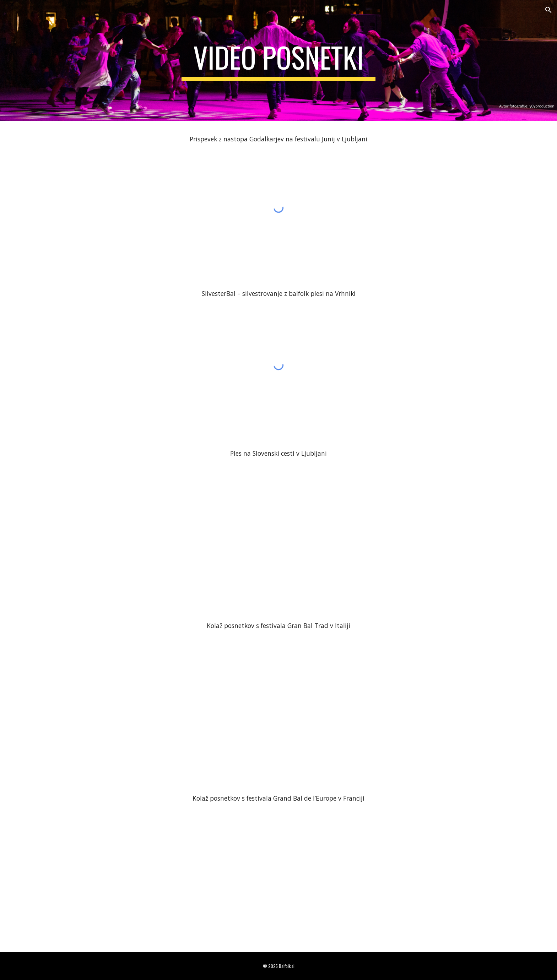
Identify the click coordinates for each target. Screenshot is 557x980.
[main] (278, 60)
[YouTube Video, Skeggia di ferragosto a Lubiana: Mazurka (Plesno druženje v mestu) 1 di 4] (278, 531)
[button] (548, 10)
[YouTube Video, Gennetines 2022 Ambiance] (278, 876)
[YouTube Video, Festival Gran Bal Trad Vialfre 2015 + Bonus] (278, 704)
